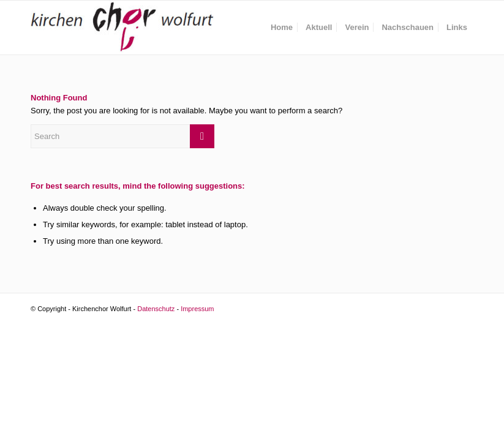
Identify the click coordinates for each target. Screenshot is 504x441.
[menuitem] (282, 28)
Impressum (197, 309)
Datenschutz (156, 309)
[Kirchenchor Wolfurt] (122, 28)
